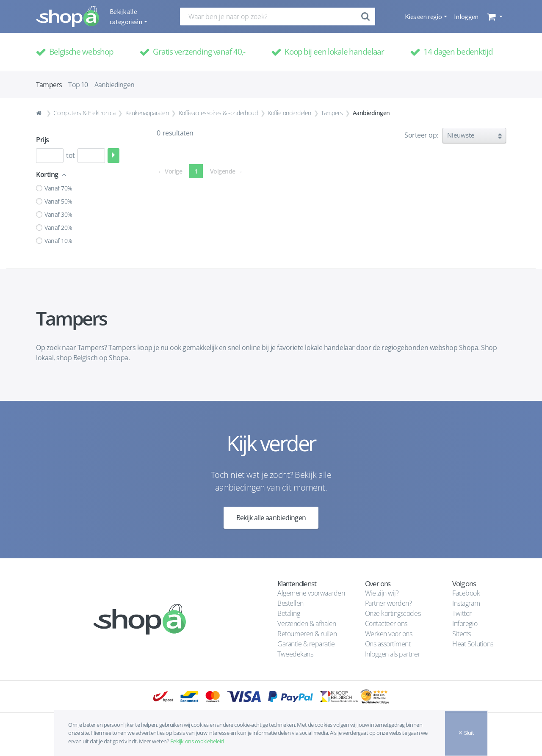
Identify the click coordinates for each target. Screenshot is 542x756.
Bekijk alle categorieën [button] (126, 17)
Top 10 (78, 85)
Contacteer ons (386, 624)
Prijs (43, 140)
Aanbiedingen (114, 85)
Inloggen (466, 17)
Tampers (332, 113)
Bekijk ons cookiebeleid (197, 741)
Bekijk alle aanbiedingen (271, 518)
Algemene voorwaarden (311, 593)
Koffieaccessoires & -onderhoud (218, 113)
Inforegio (465, 624)
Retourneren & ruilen (307, 634)
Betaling (289, 613)
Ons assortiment (388, 644)
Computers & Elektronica (84, 113)
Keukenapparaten (147, 113)
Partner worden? (389, 603)
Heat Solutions (473, 644)
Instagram (466, 603)
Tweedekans (295, 654)
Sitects (462, 634)
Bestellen (290, 603)
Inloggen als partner (393, 654)
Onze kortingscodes (393, 613)
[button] (494, 17)
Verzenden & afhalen (307, 624)
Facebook (466, 593)
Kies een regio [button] (424, 17)
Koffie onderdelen (289, 113)
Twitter (462, 613)
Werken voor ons (389, 634)
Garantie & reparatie (306, 644)
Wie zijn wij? (382, 593)
